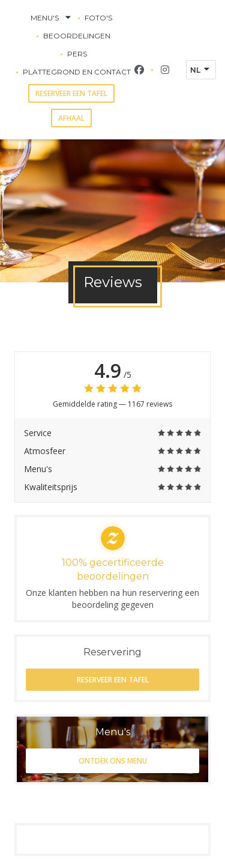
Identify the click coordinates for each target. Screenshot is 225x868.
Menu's (52, 18)
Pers (77, 54)
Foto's (98, 18)
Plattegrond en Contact (77, 72)
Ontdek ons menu (113, 761)
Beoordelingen (77, 36)
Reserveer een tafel (71, 93)
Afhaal (71, 118)
